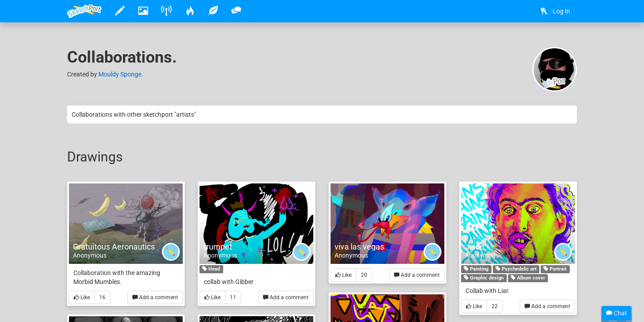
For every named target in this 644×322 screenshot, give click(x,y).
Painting (476, 269)
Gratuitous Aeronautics (114, 247)
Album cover (528, 278)
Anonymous (90, 255)
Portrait (555, 269)
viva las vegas (359, 247)
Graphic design (484, 278)
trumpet (218, 247)
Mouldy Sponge (120, 74)
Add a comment (155, 298)
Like (82, 298)
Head (211, 269)
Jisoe (475, 247)
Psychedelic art (516, 269)
